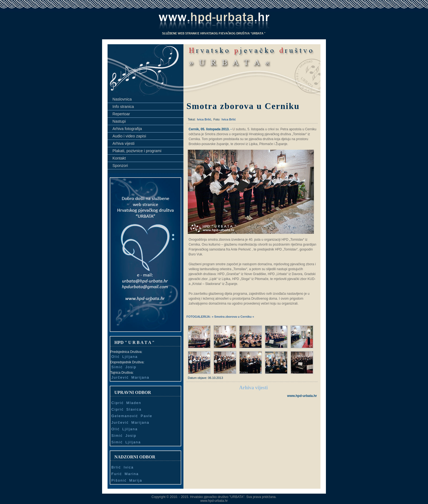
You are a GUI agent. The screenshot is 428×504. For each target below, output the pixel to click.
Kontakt (119, 158)
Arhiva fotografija (127, 129)
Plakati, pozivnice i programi (137, 151)
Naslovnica (122, 99)
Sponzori (120, 166)
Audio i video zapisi (129, 136)
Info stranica (123, 107)
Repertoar (121, 114)
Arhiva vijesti (124, 143)
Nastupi (119, 121)
